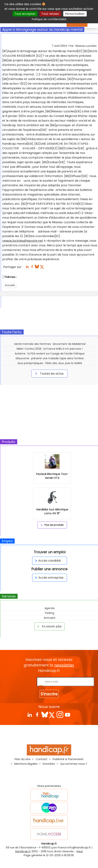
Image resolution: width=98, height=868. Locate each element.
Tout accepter (25, 14)
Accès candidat (47, 561)
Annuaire (50, 618)
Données (49, 764)
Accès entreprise (49, 578)
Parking (50, 613)
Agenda (50, 608)
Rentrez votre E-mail (21, 681)
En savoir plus (49, 626)
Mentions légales (26, 764)
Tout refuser (50, 14)
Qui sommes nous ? (74, 764)
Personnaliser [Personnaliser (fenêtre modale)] (75, 14)
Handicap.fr (23, 851)
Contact (42, 759)
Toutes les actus (49, 373)
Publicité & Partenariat (68, 759)
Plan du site (23, 759)
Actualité (10, 285)
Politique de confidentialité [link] (49, 19)
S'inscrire (49, 694)
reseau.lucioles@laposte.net (23, 241)
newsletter (64, 665)
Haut (80, 851)
